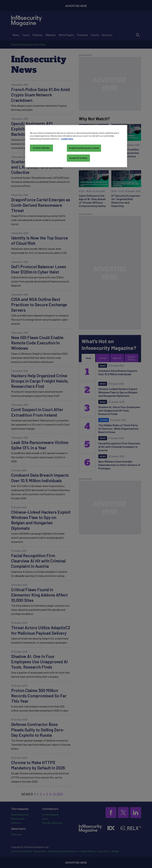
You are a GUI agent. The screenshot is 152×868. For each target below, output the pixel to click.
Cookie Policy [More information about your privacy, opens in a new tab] (67, 139)
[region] (76, 146)
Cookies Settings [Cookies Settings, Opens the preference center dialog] (41, 148)
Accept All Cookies (78, 158)
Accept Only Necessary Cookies (84, 148)
